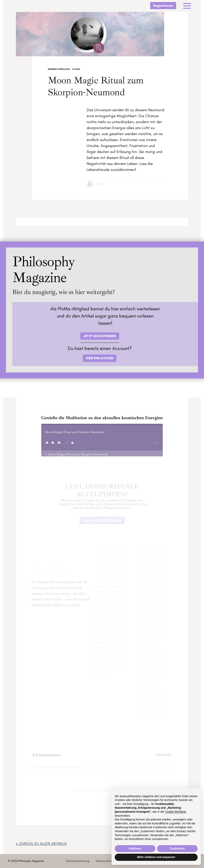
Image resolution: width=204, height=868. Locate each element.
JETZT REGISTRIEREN (100, 336)
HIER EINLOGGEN (100, 358)
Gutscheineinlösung (78, 861)
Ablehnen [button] (135, 849)
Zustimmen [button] (177, 849)
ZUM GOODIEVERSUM (102, 522)
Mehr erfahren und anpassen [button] (156, 857)
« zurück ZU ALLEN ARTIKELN (41, 843)
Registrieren (163, 5)
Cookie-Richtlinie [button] (176, 812)
